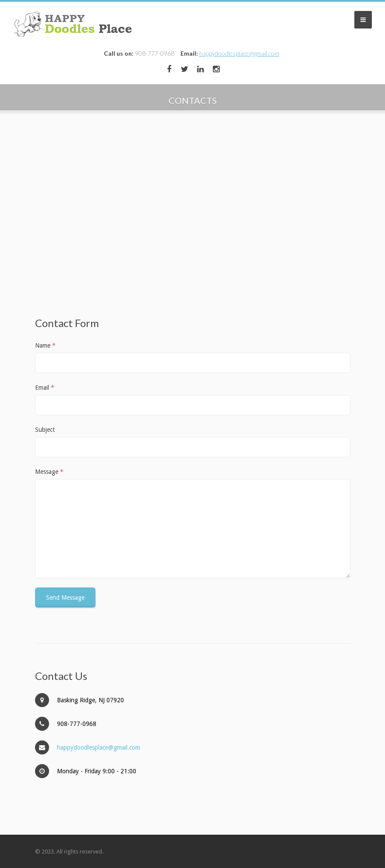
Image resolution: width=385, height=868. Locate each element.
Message (49, 472)
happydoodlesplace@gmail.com (239, 53)
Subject (45, 430)
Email (45, 388)
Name (45, 345)
